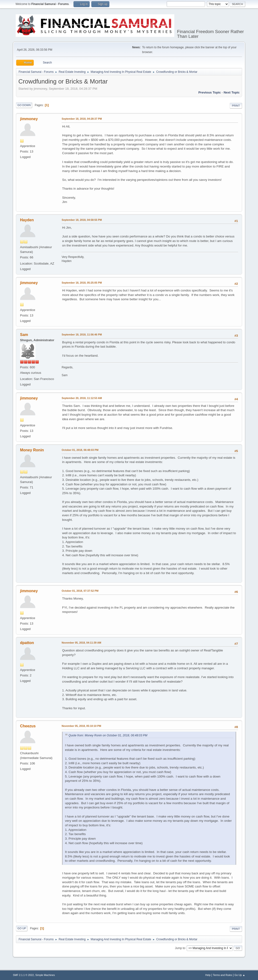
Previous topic (210, 92)
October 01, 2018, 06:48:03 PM (80, 450)
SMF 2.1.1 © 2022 (23, 975)
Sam (24, 335)
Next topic (232, 92)
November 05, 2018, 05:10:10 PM (81, 726)
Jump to (180, 948)
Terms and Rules (222, 975)
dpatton (27, 643)
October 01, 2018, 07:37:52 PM (80, 591)
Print (236, 106)
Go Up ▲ (240, 975)
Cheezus (28, 726)
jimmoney (29, 119)
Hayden (27, 220)
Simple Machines (45, 975)
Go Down (24, 105)
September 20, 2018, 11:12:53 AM (82, 398)
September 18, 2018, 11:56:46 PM (82, 335)
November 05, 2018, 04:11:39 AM (81, 643)
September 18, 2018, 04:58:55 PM (82, 220)
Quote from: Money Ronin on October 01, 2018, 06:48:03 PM (108, 735)
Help (208, 975)
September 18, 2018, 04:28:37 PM (82, 119)
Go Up (22, 928)
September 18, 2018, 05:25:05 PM (82, 283)
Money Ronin (32, 450)
